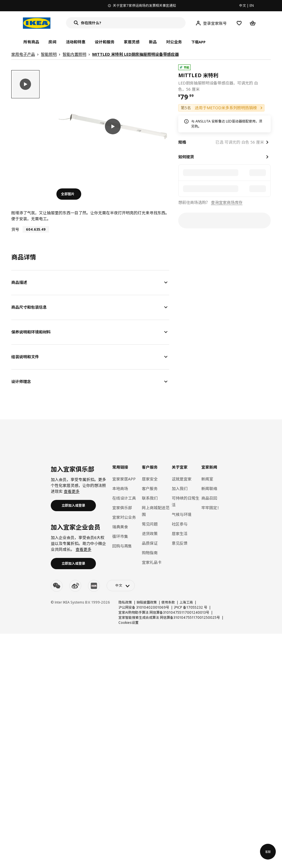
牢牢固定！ (211, 508)
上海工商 (186, 602)
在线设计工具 (124, 498)
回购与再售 (122, 546)
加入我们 (180, 488)
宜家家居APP (124, 479)
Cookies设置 (128, 623)
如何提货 (186, 157)
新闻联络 (209, 488)
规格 (182, 142)
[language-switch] (121, 586)
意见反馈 (180, 543)
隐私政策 (125, 602)
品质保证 (150, 543)
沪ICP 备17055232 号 (190, 607)
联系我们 (150, 498)
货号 (15, 229)
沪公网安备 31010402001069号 (144, 607)
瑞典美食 (120, 527)
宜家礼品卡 (152, 562)
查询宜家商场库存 (227, 202)
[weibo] (75, 586)
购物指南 (150, 553)
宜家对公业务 (124, 517)
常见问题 (150, 524)
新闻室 (207, 479)
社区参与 (180, 524)
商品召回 (209, 498)
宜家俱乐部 (122, 508)
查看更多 (72, 491)
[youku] (94, 586)
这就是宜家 (182, 479)
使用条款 (168, 602)
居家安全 (150, 479)
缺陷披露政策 (147, 602)
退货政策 (150, 534)
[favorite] (268, 78)
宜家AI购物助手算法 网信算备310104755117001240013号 (164, 612)
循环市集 (120, 536)
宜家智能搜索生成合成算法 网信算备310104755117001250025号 (169, 617)
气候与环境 (182, 514)
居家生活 (180, 534)
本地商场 (120, 488)
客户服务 (150, 488)
